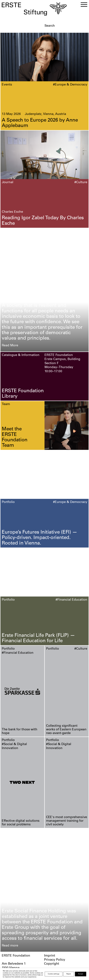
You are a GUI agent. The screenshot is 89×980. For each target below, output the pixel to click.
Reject (69, 974)
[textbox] (66, 26)
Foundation (10, 231)
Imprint (50, 956)
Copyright (52, 964)
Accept (81, 974)
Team (6, 404)
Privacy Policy (55, 960)
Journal (8, 182)
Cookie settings (54, 974)
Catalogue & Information (21, 355)
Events (7, 85)
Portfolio (8, 502)
